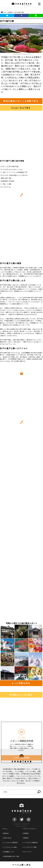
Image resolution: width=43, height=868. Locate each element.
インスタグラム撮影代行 (30, 842)
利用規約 (25, 833)
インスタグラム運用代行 (10, 842)
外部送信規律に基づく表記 (11, 856)
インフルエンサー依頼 (10, 847)
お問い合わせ (7, 838)
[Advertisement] (21, 136)
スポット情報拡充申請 (22, 777)
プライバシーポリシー (29, 829)
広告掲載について (8, 852)
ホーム (5, 829)
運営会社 (6, 833)
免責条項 (25, 838)
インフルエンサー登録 (29, 847)
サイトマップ (27, 852)
